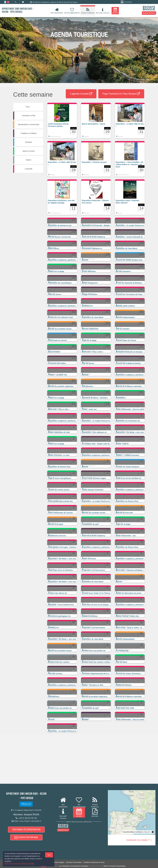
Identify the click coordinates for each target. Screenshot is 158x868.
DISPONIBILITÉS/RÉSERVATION (26, 830)
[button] (62, 122)
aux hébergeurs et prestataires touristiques (74, 866)
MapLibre (147, 832)
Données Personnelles (74, 862)
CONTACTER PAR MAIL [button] (26, 837)
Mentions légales (59, 862)
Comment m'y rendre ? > (139, 840)
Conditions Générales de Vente (94, 862)
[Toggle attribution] (153, 832)
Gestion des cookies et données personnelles (19, 864)
